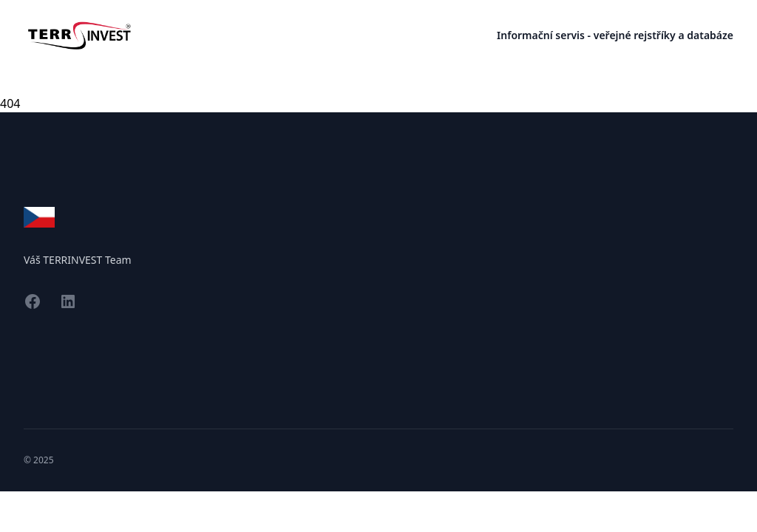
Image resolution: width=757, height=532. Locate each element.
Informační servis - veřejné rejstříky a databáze (615, 35)
